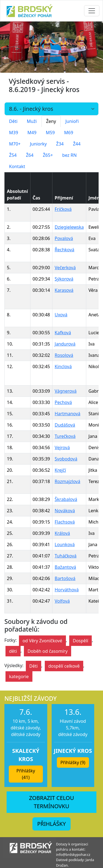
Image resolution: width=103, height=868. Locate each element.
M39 (14, 133)
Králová (62, 533)
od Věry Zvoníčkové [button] (42, 641)
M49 (32, 133)
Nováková (65, 511)
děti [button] (13, 651)
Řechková (65, 250)
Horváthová (67, 590)
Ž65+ (48, 155)
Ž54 (13, 155)
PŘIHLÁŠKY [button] (51, 824)
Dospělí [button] (80, 641)
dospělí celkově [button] (64, 666)
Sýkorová (64, 279)
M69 (69, 133)
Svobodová (66, 459)
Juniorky (38, 144)
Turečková (65, 436)
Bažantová (65, 567)
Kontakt (17, 166)
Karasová (64, 290)
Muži (32, 121)
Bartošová (65, 578)
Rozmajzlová (67, 481)
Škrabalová (66, 499)
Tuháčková (66, 556)
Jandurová (65, 344)
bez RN (70, 155)
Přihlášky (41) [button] (26, 774)
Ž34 (60, 144)
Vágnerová (66, 391)
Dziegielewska (69, 227)
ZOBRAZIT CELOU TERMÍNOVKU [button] (52, 802)
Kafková (63, 333)
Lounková (65, 544)
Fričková (63, 209)
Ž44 (77, 144)
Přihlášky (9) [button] (73, 762)
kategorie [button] (19, 676)
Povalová (64, 238)
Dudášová (65, 425)
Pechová (63, 402)
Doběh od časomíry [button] (48, 651)
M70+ (15, 144)
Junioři (72, 121)
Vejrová (62, 448)
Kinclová (63, 366)
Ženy (51, 121)
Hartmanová (68, 414)
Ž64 (30, 155)
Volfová (62, 601)
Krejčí (60, 470)
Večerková (65, 268)
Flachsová (65, 522)
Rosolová (64, 355)
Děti (13, 121)
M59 (50, 133)
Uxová (61, 315)
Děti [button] (34, 666)
